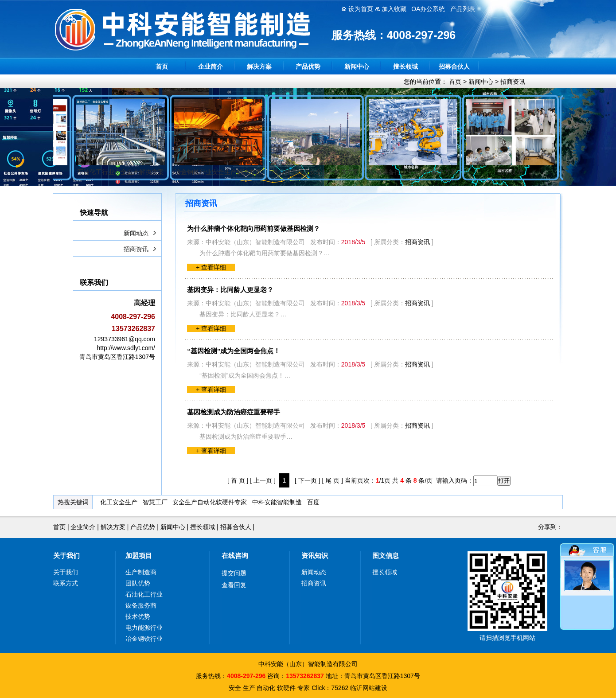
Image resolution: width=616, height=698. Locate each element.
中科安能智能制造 (277, 502)
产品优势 (308, 66)
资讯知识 (315, 556)
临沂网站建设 (369, 688)
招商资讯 (513, 82)
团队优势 (138, 583)
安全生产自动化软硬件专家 (210, 502)
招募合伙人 (454, 66)
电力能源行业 (144, 628)
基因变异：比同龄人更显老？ (230, 290)
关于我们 (66, 556)
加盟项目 (139, 556)
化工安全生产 (119, 502)
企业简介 (211, 66)
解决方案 (259, 66)
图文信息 (386, 556)
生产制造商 (141, 572)
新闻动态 (136, 233)
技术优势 (138, 616)
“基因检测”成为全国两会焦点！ (234, 351)
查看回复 (234, 585)
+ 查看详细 (211, 267)
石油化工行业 (144, 594)
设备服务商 (141, 605)
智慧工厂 (155, 502)
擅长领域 (405, 66)
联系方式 (66, 583)
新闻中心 (357, 66)
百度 (313, 502)
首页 (162, 66)
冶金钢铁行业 (144, 639)
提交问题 (234, 573)
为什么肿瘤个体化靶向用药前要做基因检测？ (253, 228)
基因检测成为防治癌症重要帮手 (234, 412)
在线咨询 (235, 556)
